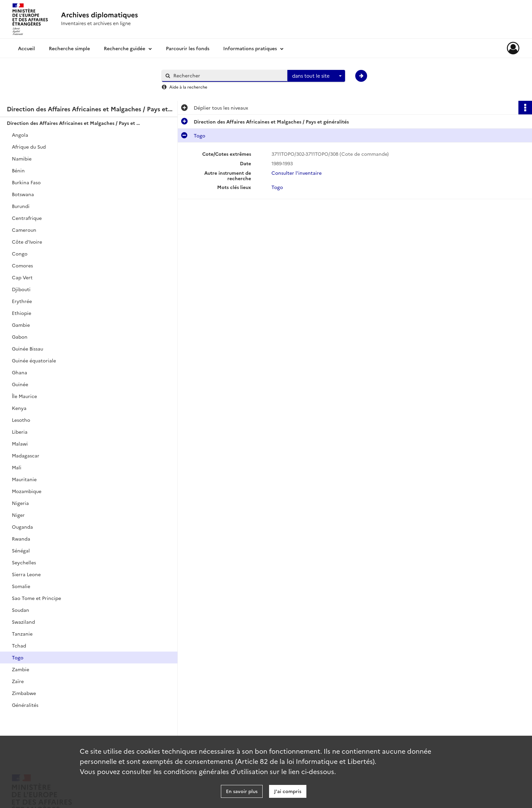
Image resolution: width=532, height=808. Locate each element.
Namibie (22, 158)
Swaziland (23, 622)
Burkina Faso (26, 182)
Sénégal (21, 550)
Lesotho (21, 420)
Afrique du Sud (29, 147)
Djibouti (21, 289)
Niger (18, 515)
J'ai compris (288, 791)
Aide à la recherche (188, 87)
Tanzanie (22, 634)
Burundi (21, 206)
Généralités (25, 705)
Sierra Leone (26, 574)
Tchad (19, 645)
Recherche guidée (125, 48)
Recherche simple (69, 48)
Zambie (21, 669)
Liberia (20, 432)
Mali (17, 467)
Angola (20, 135)
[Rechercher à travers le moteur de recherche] (228, 76)
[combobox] (316, 76)
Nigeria (20, 503)
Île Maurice (24, 396)
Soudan (21, 610)
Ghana (20, 372)
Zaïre (18, 681)
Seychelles (24, 562)
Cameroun (24, 230)
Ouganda (22, 527)
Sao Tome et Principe (36, 598)
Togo (18, 657)
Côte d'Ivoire (27, 242)
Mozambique (27, 491)
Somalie (21, 586)
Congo (20, 253)
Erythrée (22, 301)
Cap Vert (22, 277)
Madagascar (26, 455)
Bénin (18, 170)
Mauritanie (24, 479)
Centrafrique (27, 218)
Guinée (20, 384)
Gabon (20, 337)
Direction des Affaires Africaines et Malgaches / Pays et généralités (75, 123)
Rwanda (21, 539)
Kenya (19, 408)
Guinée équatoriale (34, 360)
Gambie (21, 325)
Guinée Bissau (27, 349)
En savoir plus (242, 791)
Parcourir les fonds (188, 48)
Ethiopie (22, 313)
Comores (22, 265)
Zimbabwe (24, 693)
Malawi (20, 444)
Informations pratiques (250, 48)
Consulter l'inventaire (297, 173)
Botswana (23, 194)
